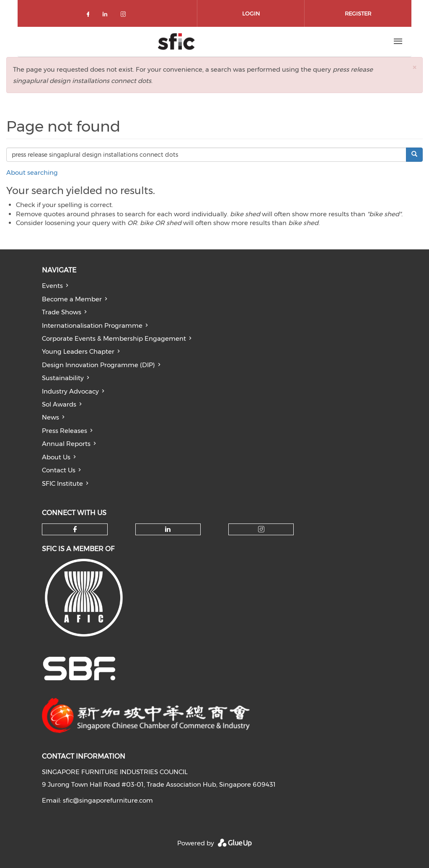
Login (251, 13)
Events (52, 286)
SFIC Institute (62, 483)
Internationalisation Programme (92, 325)
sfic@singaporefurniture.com (108, 800)
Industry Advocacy (70, 391)
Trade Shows (62, 312)
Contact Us (59, 470)
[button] (414, 67)
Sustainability (63, 378)
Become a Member (72, 299)
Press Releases (65, 431)
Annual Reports (66, 444)
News (50, 417)
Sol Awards (59, 404)
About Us (56, 457)
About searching (32, 172)
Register (358, 13)
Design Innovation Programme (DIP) (98, 365)
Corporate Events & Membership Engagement (114, 338)
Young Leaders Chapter (78, 351)
